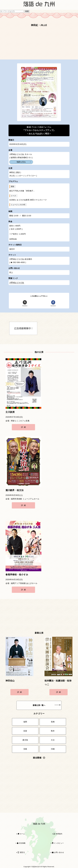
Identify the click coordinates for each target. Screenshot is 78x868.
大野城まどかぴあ (17, 283)
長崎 (53, 722)
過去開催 (39, 758)
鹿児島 (25, 740)
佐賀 (25, 731)
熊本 (53, 731)
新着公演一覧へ (47, 705)
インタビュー (58, 843)
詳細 (24, 427)
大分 (53, 740)
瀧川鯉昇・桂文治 (15, 490)
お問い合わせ (58, 852)
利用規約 (58, 834)
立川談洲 (10, 412)
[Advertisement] (39, 44)
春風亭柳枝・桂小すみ (17, 575)
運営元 (21, 852)
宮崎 (25, 749)
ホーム (21, 834)
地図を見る (21, 162)
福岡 (25, 722)
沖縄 (53, 749)
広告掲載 (21, 843)
